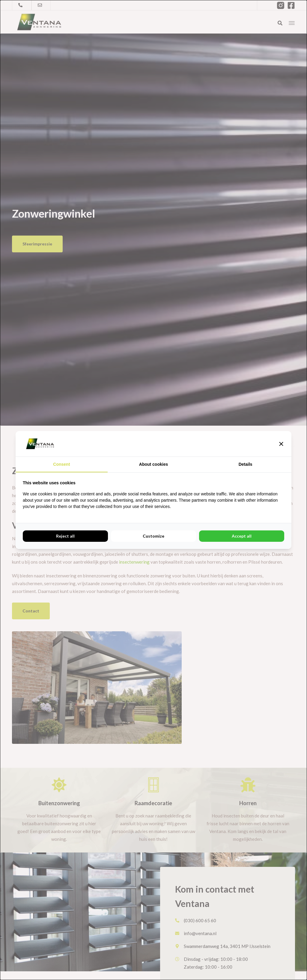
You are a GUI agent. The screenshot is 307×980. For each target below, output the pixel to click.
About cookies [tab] (153, 464)
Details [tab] (246, 464)
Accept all (242, 536)
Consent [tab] (61, 464)
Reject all (65, 536)
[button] (281, 444)
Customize (153, 536)
